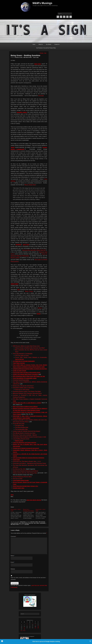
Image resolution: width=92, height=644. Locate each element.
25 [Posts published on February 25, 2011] (35, 628)
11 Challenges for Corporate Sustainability (24, 361)
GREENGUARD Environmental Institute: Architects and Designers (30, 369)
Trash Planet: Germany (19, 363)
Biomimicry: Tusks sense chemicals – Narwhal (25, 435)
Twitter (61, 17)
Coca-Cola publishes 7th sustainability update (25, 378)
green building (25, 523)
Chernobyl (41, 96)
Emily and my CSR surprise (22, 390)
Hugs (12, 495)
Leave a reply (36, 57)
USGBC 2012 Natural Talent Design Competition (25, 374)
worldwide (18, 244)
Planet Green (16, 460)
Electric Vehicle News (30, 185)
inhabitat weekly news (19, 488)
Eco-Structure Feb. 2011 (19, 469)
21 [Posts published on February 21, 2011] (24, 628)
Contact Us (57, 44)
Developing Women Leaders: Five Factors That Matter (27, 391)
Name (13, 556)
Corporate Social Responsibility (21, 380)
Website (13, 569)
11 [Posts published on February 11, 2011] (35, 625)
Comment (14, 536)
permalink (27, 525)
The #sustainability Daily (21, 429)
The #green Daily (20, 425)
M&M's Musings (42, 3)
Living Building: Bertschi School (21, 439)
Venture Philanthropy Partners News (22, 477)
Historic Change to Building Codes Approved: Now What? (30, 348)
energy (12, 523)
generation (16, 523)
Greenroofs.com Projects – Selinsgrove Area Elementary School (29, 463)
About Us (41, 44)
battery (37, 522)
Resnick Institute (15, 258)
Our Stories (49, 44)
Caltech (40, 308)
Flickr (64, 17)
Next (46, 53)
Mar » (24, 631)
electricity (43, 522)
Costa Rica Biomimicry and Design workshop (24, 442)
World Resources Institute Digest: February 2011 (25, 486)
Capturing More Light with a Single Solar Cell (34, 250)
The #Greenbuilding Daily (22, 427)
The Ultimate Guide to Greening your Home (24, 433)
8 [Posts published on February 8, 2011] (27, 625)
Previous (41, 53)
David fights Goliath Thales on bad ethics (23, 388)
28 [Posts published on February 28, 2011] (24, 629)
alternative (33, 522)
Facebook (58, 17)
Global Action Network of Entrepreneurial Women (26, 471)
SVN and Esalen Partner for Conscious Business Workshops (29, 458)
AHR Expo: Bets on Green (22, 355)
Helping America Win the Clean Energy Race (25, 473)
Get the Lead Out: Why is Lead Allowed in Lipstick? (27, 403)
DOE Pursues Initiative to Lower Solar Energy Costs (26, 346)
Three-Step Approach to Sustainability (23, 354)
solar (35, 523)
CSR (40, 522)
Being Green (38, 64)
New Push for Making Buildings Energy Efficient (25, 407)
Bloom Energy (29, 291)
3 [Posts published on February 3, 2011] (33, 623)
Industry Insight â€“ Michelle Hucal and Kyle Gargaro (26, 431)
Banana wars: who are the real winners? (23, 386)
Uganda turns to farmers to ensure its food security (26, 448)
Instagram (71, 17)
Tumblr (67, 17)
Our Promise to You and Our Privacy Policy (46, 48)
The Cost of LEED (18, 479)
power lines (31, 523)
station (38, 523)
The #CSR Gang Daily (19, 424)
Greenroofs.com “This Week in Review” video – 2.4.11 (27, 461)
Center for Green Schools (19, 371)
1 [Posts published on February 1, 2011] (27, 623)
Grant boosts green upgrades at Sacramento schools (27, 372)
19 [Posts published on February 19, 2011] (38, 626)
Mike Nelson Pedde (28, 57)
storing (13, 147)
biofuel (39, 314)
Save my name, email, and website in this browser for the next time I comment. (28, 579)
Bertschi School (19, 441)
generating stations (22, 112)
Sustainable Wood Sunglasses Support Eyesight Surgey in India (29, 437)
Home (34, 44)
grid (18, 289)
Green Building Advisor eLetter (21, 480)
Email (13, 562)
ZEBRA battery (15, 284)
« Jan (21, 631)
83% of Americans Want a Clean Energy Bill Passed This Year (29, 376)
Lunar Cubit (26, 244)
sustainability (42, 523)
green (20, 523)
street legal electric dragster (34, 500)
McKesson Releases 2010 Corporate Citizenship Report (27, 393)
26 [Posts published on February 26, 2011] (38, 628)
